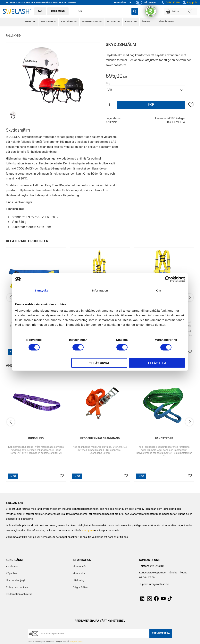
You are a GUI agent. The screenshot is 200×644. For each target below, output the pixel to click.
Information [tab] (100, 290)
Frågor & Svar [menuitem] (80, 587)
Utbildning (58, 11)
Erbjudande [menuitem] (48, 22)
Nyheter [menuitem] (31, 22)
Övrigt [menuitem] (146, 22)
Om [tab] (158, 290)
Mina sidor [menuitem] (79, 573)
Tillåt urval (99, 363)
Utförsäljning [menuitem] (165, 22)
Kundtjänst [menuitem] (121, 3)
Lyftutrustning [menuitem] (92, 22)
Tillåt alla (157, 363)
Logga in (190, 3)
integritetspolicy (77, 641)
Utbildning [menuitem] (78, 580)
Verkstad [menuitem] (131, 22)
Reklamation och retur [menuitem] (19, 594)
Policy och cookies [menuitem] (17, 587)
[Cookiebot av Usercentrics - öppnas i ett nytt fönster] (168, 279)
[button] (192, 11)
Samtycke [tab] (41, 290)
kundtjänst (88, 531)
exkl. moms (150, 3)
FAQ (40, 11)
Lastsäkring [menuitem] (69, 22)
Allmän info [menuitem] (79, 567)
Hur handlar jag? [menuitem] (16, 580)
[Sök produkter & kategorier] (104, 11)
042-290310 (170, 3)
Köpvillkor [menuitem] (12, 573)
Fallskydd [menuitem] (113, 22)
